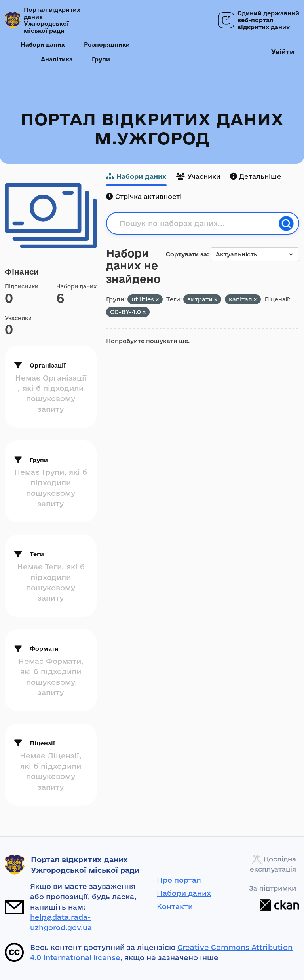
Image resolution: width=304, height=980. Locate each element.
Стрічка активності (144, 196)
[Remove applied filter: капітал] (255, 300)
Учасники (198, 176)
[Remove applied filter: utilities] (157, 300)
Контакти (175, 906)
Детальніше (256, 176)
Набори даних (43, 45)
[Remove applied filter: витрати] (216, 300)
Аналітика (57, 59)
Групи (101, 59)
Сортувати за (186, 254)
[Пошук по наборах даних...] (197, 224)
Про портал (179, 880)
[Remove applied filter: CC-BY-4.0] (144, 312)
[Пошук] (286, 224)
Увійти (283, 52)
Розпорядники (107, 45)
